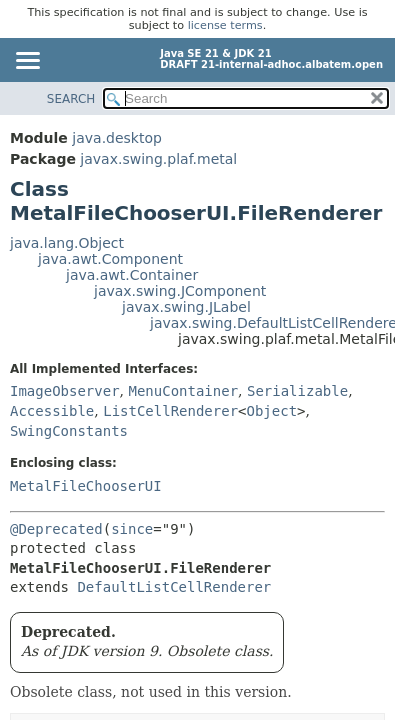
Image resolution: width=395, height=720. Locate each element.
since (132, 529)
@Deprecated (56, 529)
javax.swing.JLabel (186, 307)
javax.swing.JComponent (180, 291)
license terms (225, 25)
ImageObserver (65, 391)
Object (272, 411)
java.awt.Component (110, 259)
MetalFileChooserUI (86, 486)
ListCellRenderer (170, 411)
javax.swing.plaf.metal (158, 159)
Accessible (52, 411)
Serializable (297, 391)
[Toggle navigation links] (27, 62)
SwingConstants (69, 431)
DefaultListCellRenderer (174, 587)
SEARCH (71, 99)
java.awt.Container (132, 275)
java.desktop (117, 138)
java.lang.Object (67, 243)
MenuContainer (183, 391)
